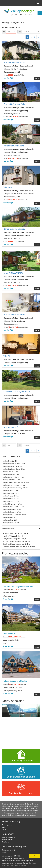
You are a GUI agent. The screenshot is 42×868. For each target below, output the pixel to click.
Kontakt (4, 829)
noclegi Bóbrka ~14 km (11, 499)
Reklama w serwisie (9, 850)
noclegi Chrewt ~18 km (11, 517)
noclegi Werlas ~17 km (11, 501)
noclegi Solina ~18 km (11, 520)
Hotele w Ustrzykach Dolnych (13, 536)
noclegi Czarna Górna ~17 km (13, 507)
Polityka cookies (7, 840)
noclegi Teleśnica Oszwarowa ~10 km (16, 482)
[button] (5, 570)
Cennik (4, 852)
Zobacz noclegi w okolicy (21, 456)
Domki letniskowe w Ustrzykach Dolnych (17, 544)
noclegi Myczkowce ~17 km (12, 504)
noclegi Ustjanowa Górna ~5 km (14, 464)
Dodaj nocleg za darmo (21, 756)
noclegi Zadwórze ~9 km (11, 480)
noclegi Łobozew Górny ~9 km (13, 477)
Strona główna (7, 825)
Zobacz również (21, 529)
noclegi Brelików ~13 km (11, 493)
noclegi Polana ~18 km (11, 523)
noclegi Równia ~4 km (11, 461)
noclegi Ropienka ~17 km (12, 509)
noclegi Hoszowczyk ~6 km (12, 466)
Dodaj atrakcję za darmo (21, 789)
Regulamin (5, 842)
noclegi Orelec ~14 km (11, 496)
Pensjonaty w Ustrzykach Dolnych (15, 539)
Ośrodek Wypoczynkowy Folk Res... (19, 587)
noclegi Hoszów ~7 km (11, 474)
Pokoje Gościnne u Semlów (15, 681)
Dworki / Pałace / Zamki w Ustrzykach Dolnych (19, 547)
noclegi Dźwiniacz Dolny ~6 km (14, 469)
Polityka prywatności (9, 837)
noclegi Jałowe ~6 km (10, 472)
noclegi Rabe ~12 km (10, 491)
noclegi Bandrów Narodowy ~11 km (15, 488)
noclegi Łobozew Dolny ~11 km (14, 485)
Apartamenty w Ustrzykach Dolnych (15, 533)
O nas (4, 827)
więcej (37, 78)
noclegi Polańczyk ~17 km (12, 512)
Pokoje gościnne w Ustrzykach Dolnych (17, 541)
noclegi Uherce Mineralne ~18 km (15, 515)
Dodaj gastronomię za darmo (21, 772)
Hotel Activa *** (10, 634)
